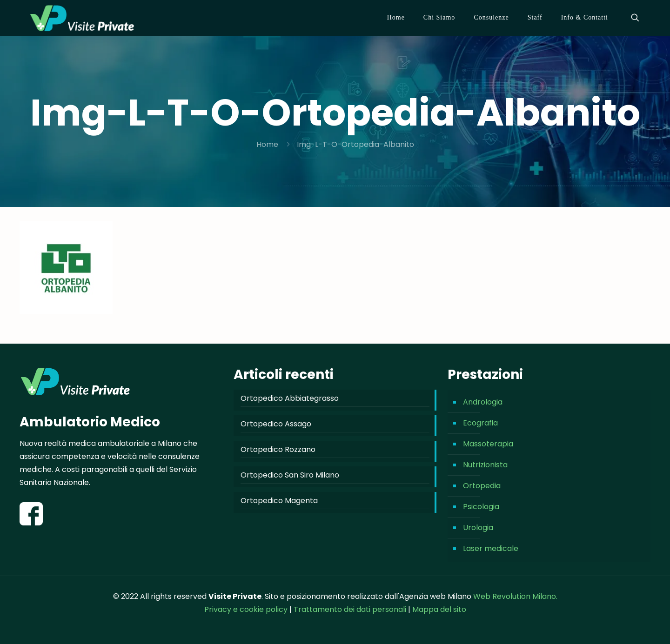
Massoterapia (488, 444)
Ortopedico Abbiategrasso (290, 398)
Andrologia (483, 402)
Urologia (478, 528)
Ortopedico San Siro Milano (290, 475)
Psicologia (481, 507)
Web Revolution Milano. (515, 596)
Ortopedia (482, 486)
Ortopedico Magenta (279, 501)
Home (267, 144)
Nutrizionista (485, 465)
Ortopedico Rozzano (278, 449)
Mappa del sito (439, 609)
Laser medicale (491, 548)
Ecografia (480, 423)
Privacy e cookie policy (246, 609)
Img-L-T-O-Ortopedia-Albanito (355, 144)
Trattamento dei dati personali (351, 609)
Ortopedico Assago (276, 424)
